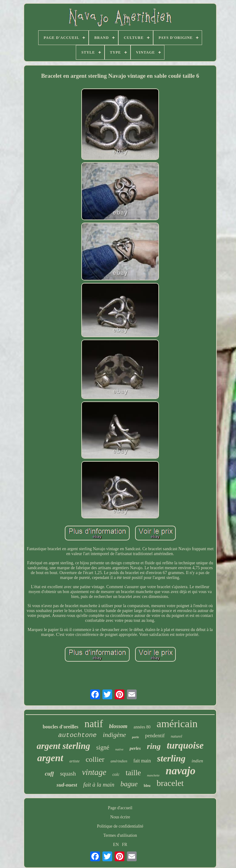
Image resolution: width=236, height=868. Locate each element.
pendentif (155, 736)
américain (177, 724)
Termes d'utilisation (120, 835)
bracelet (170, 783)
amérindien (119, 761)
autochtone (77, 735)
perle (136, 737)
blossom (118, 726)
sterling (171, 758)
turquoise (185, 745)
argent (50, 758)
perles (135, 748)
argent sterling (63, 746)
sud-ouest (67, 785)
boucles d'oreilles (61, 727)
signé (103, 747)
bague (129, 784)
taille (133, 773)
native (119, 749)
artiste (74, 761)
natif (94, 724)
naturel (177, 736)
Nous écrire (120, 817)
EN (116, 845)
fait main (142, 761)
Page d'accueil (120, 808)
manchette (153, 775)
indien (197, 761)
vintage (94, 772)
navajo (181, 771)
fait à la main (99, 785)
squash (68, 774)
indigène (114, 735)
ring (154, 746)
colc (116, 774)
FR (125, 845)
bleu (147, 786)
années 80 (142, 727)
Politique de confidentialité (120, 826)
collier (95, 759)
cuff (50, 774)
